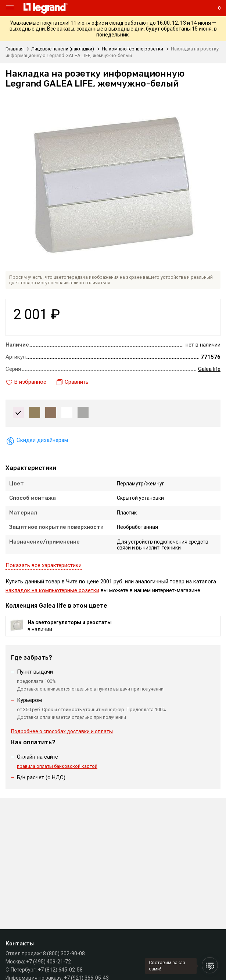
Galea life (209, 369)
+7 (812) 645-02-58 (60, 970)
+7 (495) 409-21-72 (49, 962)
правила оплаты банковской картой (57, 766)
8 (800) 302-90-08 (64, 953)
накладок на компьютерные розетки (52, 590)
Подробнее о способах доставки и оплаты (62, 731)
